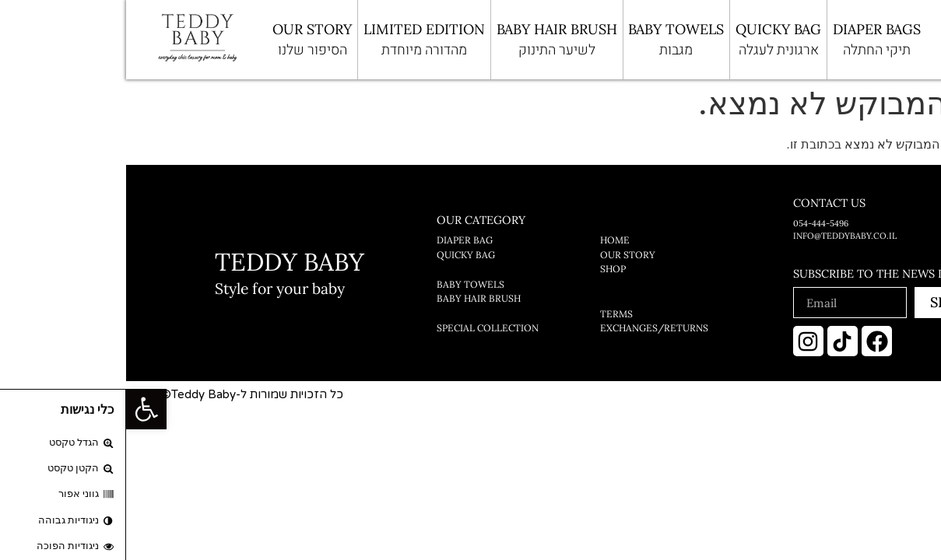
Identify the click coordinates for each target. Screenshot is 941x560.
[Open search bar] (835, 40)
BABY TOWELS (550, 40)
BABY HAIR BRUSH (431, 40)
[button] (20, 409)
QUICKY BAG (652, 40)
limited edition (298, 40)
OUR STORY (186, 40)
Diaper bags (751, 40)
